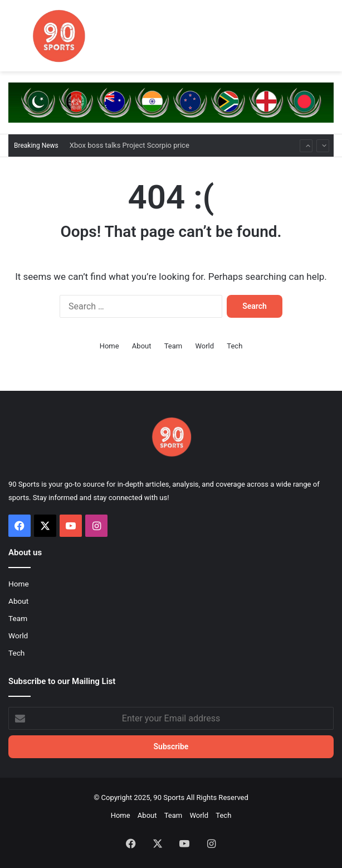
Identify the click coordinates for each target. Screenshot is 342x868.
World (204, 346)
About (142, 346)
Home (109, 346)
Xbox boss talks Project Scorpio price (130, 145)
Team (174, 346)
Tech (234, 346)
